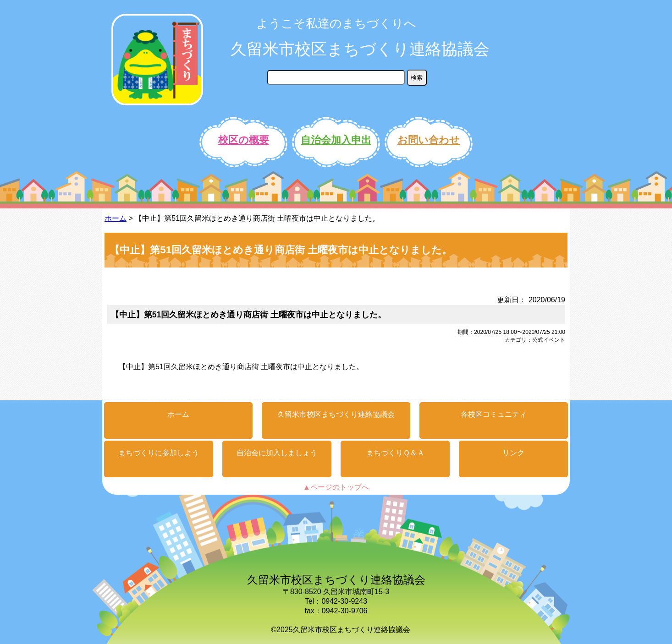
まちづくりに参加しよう (159, 453)
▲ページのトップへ (336, 487)
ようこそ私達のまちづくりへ (336, 23)
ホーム (116, 218)
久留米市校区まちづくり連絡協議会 (360, 49)
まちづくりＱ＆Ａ (395, 453)
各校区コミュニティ (494, 414)
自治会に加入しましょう (277, 453)
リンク (513, 453)
